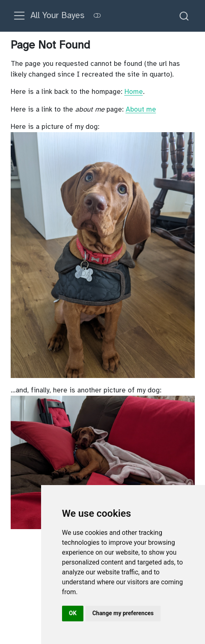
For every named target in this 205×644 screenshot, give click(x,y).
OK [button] (73, 613)
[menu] (19, 16)
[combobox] (184, 16)
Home (134, 92)
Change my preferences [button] (123, 613)
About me (141, 109)
